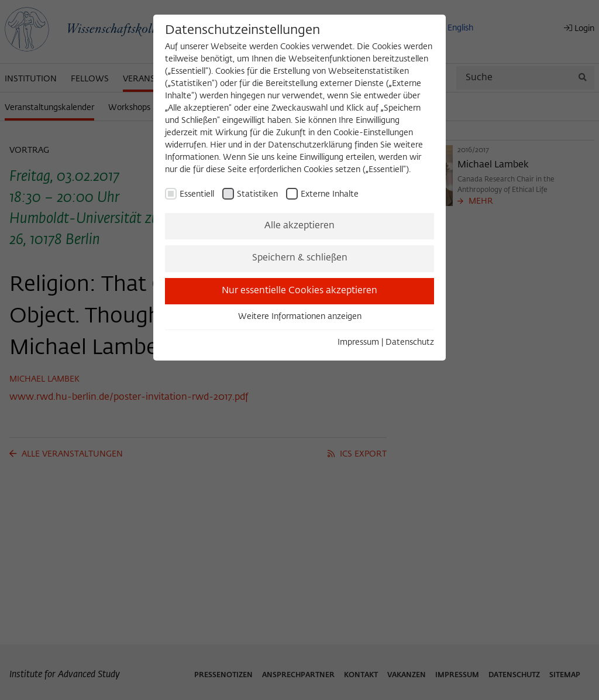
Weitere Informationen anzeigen (300, 317)
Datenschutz (410, 342)
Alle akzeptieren (299, 226)
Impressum (358, 342)
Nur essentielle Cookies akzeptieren (299, 291)
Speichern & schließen (300, 258)
